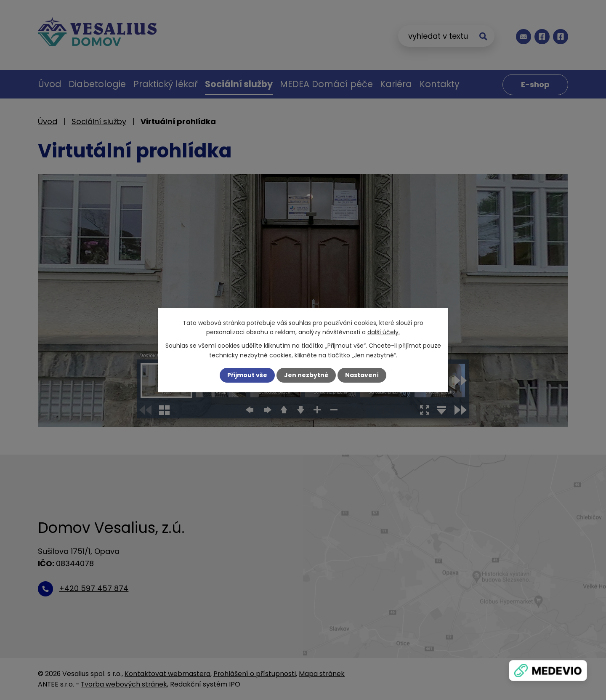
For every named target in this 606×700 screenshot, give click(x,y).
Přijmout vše (247, 375)
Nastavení (362, 375)
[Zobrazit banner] (548, 671)
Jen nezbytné (306, 375)
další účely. (384, 332)
